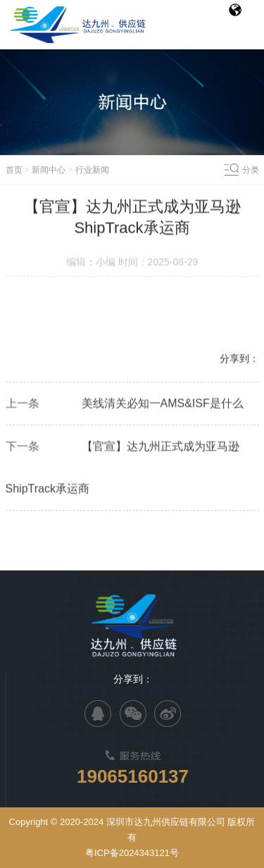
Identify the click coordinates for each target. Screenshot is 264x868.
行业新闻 (92, 170)
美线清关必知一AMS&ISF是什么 (163, 404)
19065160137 (133, 776)
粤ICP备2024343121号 (132, 853)
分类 (251, 170)
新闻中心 (49, 170)
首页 (14, 170)
